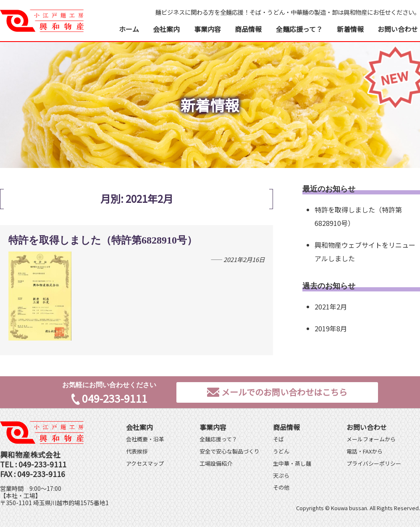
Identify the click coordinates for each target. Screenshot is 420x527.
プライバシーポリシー (374, 463)
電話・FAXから (365, 451)
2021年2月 (331, 307)
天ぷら (281, 476)
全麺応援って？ (299, 29)
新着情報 (350, 29)
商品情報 (248, 29)
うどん (281, 451)
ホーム (129, 29)
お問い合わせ (398, 29)
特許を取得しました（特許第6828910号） (103, 240)
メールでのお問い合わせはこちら (277, 392)
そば (278, 439)
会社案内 (166, 29)
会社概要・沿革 (145, 439)
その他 (281, 487)
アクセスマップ (145, 463)
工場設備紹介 (216, 463)
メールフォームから (371, 439)
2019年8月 (331, 328)
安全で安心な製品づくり (230, 451)
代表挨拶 (137, 451)
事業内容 (207, 29)
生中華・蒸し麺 (292, 463)
